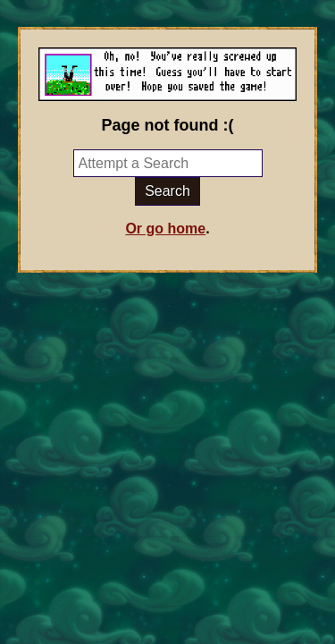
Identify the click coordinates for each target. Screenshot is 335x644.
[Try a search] (168, 163)
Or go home (165, 229)
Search (167, 191)
